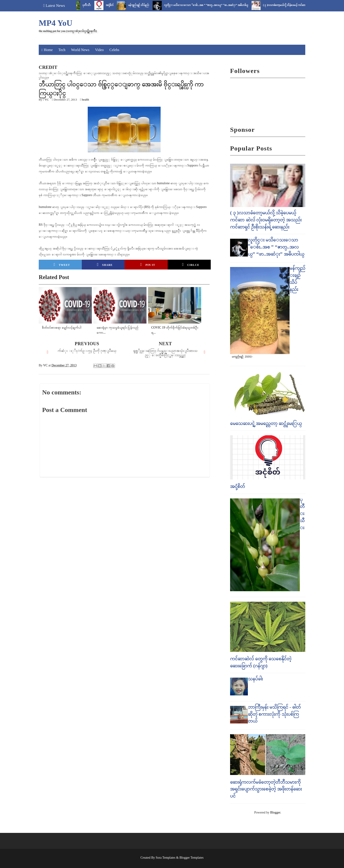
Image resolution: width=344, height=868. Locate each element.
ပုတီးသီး (92, 5)
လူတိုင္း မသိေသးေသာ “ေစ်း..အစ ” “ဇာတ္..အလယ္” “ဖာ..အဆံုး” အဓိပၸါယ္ (211, 5)
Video (99, 50)
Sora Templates (166, 858)
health (85, 100)
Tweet (62, 264)
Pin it (148, 264)
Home (48, 50)
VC (47, 100)
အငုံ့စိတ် (115, 5)
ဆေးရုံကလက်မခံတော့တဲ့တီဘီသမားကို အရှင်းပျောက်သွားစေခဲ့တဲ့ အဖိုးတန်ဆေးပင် (266, 789)
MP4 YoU (56, 23)
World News (80, 50)
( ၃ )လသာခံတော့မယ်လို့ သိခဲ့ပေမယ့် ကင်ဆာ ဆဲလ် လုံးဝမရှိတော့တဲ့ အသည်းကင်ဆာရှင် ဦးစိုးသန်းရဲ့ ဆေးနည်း (266, 220)
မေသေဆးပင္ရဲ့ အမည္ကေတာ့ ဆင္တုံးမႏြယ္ (266, 423)
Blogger (275, 812)
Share (105, 264)
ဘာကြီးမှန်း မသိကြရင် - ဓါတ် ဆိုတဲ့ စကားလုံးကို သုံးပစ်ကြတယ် (274, 714)
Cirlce (191, 264)
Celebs (114, 50)
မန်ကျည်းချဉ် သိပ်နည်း (144, 5)
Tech (62, 50)
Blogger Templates (192, 858)
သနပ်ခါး (255, 679)
